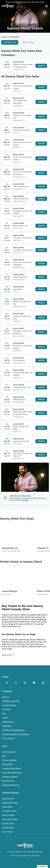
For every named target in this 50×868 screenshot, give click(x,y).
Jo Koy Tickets (8, 832)
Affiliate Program (8, 722)
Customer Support (9, 752)
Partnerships (7, 726)
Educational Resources (11, 785)
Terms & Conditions (9, 760)
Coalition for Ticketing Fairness (13, 730)
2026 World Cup (8, 798)
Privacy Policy (7, 764)
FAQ (4, 756)
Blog (4, 713)
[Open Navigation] (47, 6)
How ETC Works (8, 781)
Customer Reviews (9, 705)
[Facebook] (7, 683)
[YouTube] (34, 683)
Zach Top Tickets (8, 815)
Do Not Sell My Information (12, 773)
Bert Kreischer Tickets (10, 819)
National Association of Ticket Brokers (16, 734)
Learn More (25, 500)
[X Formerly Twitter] (16, 683)
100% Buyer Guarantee (11, 701)
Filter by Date (28, 42)
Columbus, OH (10, 42)
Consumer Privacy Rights (12, 768)
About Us (6, 697)
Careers (5, 718)
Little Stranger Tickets (10, 803)
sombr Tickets (7, 807)
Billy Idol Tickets (8, 823)
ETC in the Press (9, 738)
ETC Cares (6, 709)
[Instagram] (25, 683)
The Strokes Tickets (9, 811)
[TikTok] (43, 683)
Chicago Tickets (8, 827)
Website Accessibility (10, 777)
